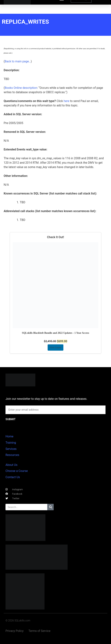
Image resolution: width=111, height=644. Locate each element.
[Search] (50, 507)
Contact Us (13, 477)
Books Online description (21, 88)
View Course (55, 348)
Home (9, 436)
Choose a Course (17, 471)
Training (11, 443)
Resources (12, 455)
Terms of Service (40, 631)
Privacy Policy (15, 631)
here (66, 101)
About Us (11, 465)
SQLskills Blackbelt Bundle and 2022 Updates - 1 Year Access (56, 333)
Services (11, 449)
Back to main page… (18, 61)
